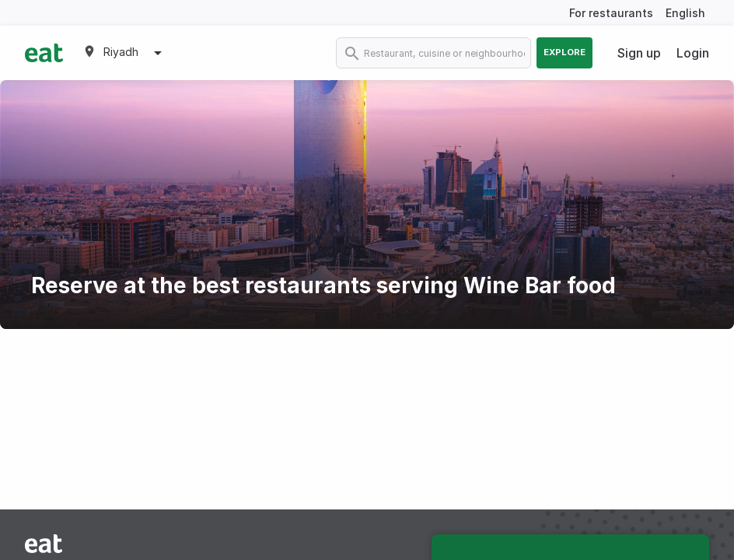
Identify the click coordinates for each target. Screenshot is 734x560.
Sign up (639, 53)
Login (693, 53)
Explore (564, 52)
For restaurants (611, 13)
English (685, 13)
